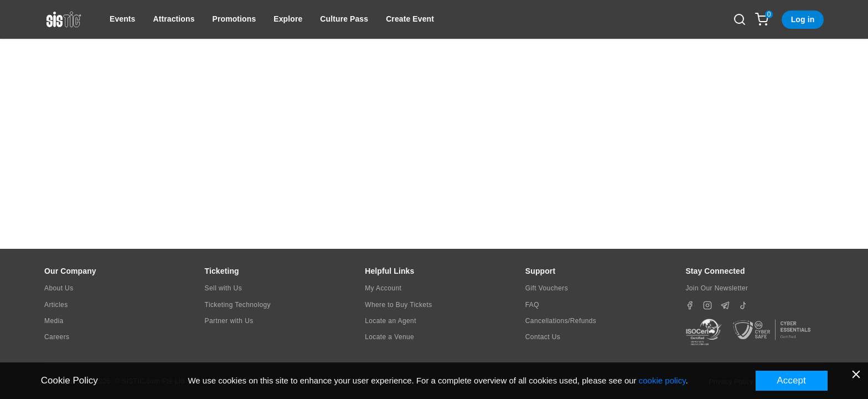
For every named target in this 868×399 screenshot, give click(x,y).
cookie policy (662, 380)
